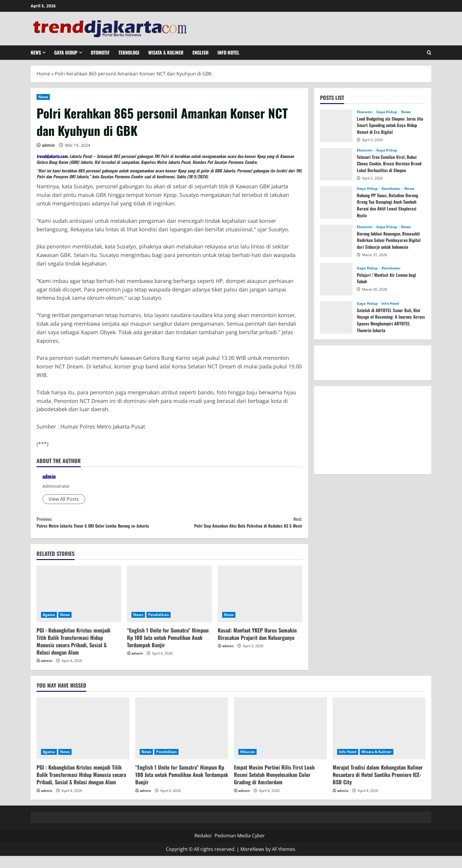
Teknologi (129, 52)
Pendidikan (159, 626)
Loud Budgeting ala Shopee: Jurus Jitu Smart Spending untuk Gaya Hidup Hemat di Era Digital (389, 125)
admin (48, 145)
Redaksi (203, 848)
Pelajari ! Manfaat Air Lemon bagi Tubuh (388, 278)
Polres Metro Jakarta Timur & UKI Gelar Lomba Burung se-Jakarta (103, 528)
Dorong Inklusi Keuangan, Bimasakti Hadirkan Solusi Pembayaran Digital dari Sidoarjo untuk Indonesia (388, 243)
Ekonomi (365, 112)
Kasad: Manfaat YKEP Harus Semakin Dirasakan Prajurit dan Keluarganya (257, 646)
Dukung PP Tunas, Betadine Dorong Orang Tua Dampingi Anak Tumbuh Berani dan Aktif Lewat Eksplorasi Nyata (390, 205)
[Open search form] (429, 53)
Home (43, 74)
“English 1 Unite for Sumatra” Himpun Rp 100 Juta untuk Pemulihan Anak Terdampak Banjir (168, 649)
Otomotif (100, 52)
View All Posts (64, 499)
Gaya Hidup (66, 52)
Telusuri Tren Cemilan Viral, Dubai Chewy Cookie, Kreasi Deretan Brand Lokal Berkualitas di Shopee (390, 163)
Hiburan (247, 764)
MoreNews (252, 861)
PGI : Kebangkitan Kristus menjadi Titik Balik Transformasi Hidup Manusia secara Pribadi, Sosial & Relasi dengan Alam (74, 653)
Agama (49, 626)
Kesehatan (391, 189)
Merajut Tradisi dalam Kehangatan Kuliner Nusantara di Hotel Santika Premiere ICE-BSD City (378, 787)
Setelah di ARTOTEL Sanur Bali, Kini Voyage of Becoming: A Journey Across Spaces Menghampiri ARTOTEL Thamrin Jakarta (390, 320)
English (201, 52)
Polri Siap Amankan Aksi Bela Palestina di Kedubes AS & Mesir (236, 528)
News (36, 52)
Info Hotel (228, 52)
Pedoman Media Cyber (240, 848)
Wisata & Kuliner (166, 52)
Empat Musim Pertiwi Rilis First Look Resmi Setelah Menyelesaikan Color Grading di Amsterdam (274, 787)
